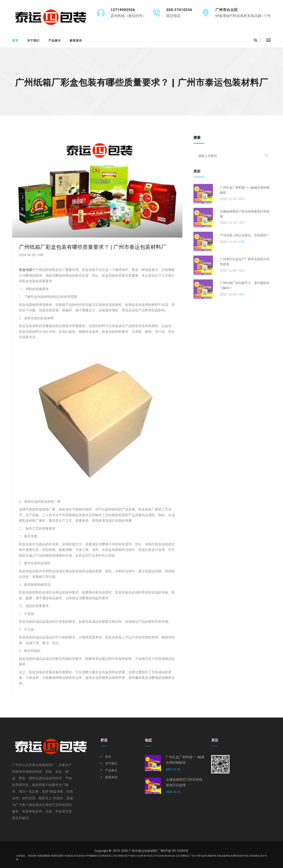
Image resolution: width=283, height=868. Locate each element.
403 (242, 298)
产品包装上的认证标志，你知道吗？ (245, 238)
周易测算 (32, 856)
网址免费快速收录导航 (237, 856)
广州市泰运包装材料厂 (144, 851)
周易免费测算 (44, 856)
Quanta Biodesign (166, 856)
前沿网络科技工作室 (108, 856)
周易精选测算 (57, 856)
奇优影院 (69, 856)
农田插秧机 (254, 856)
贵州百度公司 (150, 856)
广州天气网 (195, 856)
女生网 (140, 856)
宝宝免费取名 (182, 856)
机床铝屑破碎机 (209, 856)
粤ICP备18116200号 (174, 851)
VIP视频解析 (91, 856)
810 (242, 202)
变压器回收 (79, 856)
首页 (15, 41)
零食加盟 (221, 856)
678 (242, 245)
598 (39, 255)
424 (242, 274)
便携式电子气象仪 (127, 856)
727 (242, 226)
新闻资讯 (76, 41)
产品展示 (55, 41)
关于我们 (33, 41)
